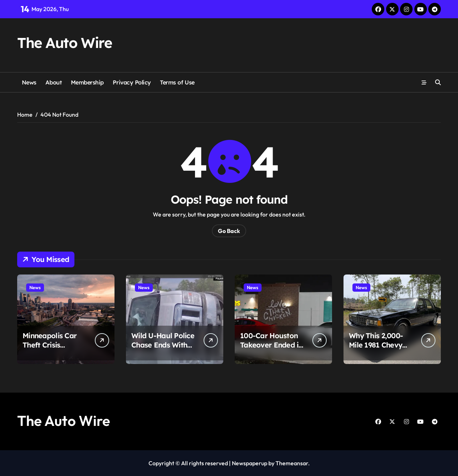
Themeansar (292, 463)
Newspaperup (250, 463)
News (29, 82)
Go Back (229, 231)
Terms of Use (177, 82)
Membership (87, 82)
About (53, 82)
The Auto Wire (64, 43)
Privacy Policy (132, 82)
